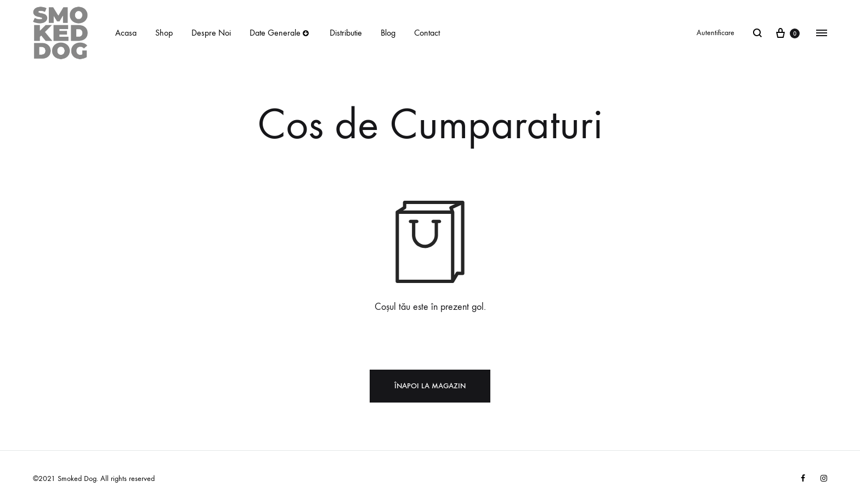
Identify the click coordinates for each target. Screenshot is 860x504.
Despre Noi (211, 33)
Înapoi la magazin (430, 386)
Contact (427, 33)
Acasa (126, 33)
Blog (388, 33)
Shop (164, 33)
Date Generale (280, 33)
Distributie (346, 33)
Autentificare (715, 33)
